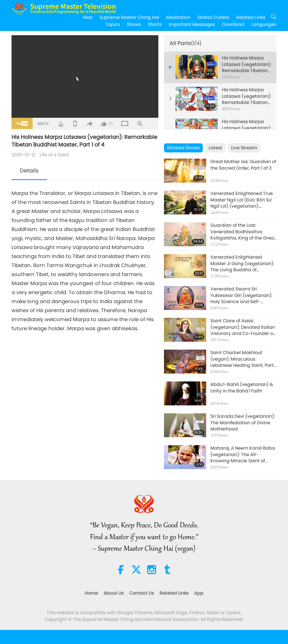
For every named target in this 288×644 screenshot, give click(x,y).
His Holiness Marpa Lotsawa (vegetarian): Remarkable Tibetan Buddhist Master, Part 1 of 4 (247, 64)
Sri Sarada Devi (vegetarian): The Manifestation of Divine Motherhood (243, 423)
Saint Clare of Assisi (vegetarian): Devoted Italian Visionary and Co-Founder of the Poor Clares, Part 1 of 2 (243, 327)
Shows (134, 24)
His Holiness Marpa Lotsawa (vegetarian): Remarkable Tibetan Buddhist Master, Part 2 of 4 (247, 96)
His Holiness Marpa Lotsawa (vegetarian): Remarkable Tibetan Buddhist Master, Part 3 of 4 (247, 128)
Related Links (251, 17)
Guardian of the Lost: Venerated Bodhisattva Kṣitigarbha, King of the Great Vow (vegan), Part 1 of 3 (243, 232)
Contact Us (141, 593)
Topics (112, 24)
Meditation (178, 17)
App (199, 593)
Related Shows (183, 148)
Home (91, 593)
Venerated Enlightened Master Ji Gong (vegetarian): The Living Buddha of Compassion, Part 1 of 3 (242, 264)
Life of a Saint (54, 155)
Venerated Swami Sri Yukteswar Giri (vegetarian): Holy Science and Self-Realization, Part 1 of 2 (241, 295)
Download (233, 24)
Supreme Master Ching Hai (129, 17)
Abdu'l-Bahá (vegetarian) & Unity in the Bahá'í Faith (242, 388)
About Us (113, 593)
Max (88, 17)
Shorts (155, 24)
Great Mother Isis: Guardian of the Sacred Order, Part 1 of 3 (243, 165)
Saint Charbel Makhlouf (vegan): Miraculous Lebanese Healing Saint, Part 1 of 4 (243, 359)
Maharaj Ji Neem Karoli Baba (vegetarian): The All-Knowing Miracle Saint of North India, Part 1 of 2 (243, 455)
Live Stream (244, 148)
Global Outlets (213, 17)
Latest (215, 148)
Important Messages (192, 24)
